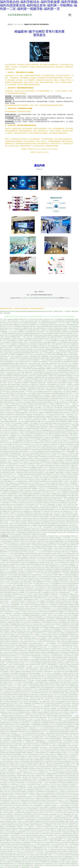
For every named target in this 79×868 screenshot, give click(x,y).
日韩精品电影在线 (36, 628)
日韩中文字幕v (58, 825)
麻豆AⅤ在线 (37, 709)
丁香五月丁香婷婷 (52, 480)
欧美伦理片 (19, 555)
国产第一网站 (54, 689)
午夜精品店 (71, 612)
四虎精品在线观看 (52, 677)
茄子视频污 (69, 340)
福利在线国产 (55, 659)
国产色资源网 (51, 603)
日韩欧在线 (71, 626)
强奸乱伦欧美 (31, 775)
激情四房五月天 (36, 820)
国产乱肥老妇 (42, 448)
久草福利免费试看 (32, 469)
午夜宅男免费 (18, 351)
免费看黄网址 (22, 554)
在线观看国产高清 (69, 557)
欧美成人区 (63, 779)
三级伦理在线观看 (74, 691)
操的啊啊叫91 (5, 765)
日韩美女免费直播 (49, 465)
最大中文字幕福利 (56, 724)
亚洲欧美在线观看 (71, 367)
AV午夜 (37, 818)
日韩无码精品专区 (18, 547)
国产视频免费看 (50, 652)
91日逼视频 (5, 453)
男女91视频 (48, 432)
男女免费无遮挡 (61, 807)
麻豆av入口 (20, 612)
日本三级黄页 (53, 746)
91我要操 (63, 416)
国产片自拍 (35, 390)
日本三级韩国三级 (29, 601)
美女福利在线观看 (21, 481)
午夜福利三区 (65, 629)
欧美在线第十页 (19, 700)
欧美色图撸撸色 (38, 582)
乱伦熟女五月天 (66, 330)
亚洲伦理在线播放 (63, 733)
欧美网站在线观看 (34, 696)
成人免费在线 (5, 400)
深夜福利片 (16, 835)
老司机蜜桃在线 (4, 360)
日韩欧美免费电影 (27, 672)
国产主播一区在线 (47, 598)
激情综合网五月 (19, 814)
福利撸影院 (65, 370)
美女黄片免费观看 (49, 473)
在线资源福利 (12, 775)
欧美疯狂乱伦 (26, 717)
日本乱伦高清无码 (18, 488)
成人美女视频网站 (21, 712)
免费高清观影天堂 (65, 758)
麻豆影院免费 (54, 478)
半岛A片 (5, 790)
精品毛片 (44, 436)
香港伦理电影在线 (36, 342)
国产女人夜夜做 (53, 441)
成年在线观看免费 (37, 499)
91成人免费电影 (43, 834)
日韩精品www (12, 812)
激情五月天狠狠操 (32, 712)
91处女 (27, 384)
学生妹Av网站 (5, 325)
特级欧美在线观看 (50, 358)
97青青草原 (18, 842)
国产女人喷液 (5, 691)
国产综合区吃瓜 (73, 622)
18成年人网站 (24, 374)
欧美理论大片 (34, 576)
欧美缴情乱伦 (52, 777)
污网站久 (16, 841)
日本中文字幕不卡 (18, 684)
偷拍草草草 (46, 451)
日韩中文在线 (53, 356)
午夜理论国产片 (7, 767)
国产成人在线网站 (10, 355)
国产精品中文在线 (28, 716)
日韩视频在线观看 (64, 731)
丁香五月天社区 (41, 561)
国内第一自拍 (9, 835)
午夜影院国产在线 (23, 460)
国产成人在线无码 (55, 474)
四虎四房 (26, 473)
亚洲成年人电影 (10, 696)
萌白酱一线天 (21, 453)
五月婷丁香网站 (32, 777)
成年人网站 (38, 786)
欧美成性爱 (15, 615)
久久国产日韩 (6, 643)
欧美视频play (70, 809)
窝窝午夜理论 (67, 448)
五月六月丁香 (35, 636)
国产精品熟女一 (51, 351)
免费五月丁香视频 (49, 427)
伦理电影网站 (7, 599)
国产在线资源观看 (71, 823)
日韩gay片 (72, 580)
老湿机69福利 (14, 702)
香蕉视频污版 (56, 682)
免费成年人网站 (19, 582)
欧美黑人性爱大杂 (21, 758)
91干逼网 (45, 555)
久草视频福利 (71, 594)
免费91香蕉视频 (41, 800)
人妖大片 (28, 476)
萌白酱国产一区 (19, 337)
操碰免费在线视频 (21, 753)
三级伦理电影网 (65, 643)
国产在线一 (40, 353)
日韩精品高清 (50, 418)
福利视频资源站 (45, 321)
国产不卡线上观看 (26, 640)
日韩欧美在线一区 (69, 714)
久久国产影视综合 (33, 347)
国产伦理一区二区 (10, 555)
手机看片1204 (52, 370)
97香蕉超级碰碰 (58, 427)
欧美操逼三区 (35, 846)
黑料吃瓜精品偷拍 (67, 376)
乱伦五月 (10, 458)
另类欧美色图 (67, 675)
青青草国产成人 (43, 346)
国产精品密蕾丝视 (12, 550)
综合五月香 (27, 355)
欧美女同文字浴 (34, 612)
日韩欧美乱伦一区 (72, 812)
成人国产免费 (35, 714)
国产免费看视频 (44, 430)
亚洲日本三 (16, 830)
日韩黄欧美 (10, 825)
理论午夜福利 (50, 650)
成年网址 (29, 554)
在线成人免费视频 (30, 687)
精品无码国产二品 (8, 476)
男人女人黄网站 (60, 791)
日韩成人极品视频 (28, 464)
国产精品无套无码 (60, 443)
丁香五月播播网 (10, 832)
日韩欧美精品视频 (47, 547)
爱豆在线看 (40, 402)
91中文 (19, 421)
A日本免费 (59, 613)
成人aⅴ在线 (48, 589)
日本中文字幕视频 (73, 615)
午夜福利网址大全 (5, 784)
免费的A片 (45, 786)
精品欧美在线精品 (8, 716)
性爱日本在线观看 (56, 539)
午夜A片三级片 (37, 406)
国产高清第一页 (35, 441)
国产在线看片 (23, 746)
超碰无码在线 (36, 450)
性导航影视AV (58, 377)
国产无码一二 (63, 414)
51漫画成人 (7, 397)
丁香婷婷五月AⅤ (17, 541)
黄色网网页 (11, 694)
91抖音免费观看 (27, 596)
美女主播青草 (10, 372)
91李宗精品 (73, 457)
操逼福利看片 (70, 547)
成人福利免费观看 (15, 536)
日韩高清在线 (46, 656)
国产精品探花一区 (26, 423)
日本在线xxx (71, 670)
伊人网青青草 (33, 384)
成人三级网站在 (53, 395)
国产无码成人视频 (47, 541)
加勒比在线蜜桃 (62, 587)
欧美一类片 (35, 640)
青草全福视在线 (49, 377)
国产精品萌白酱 (10, 465)
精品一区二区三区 (39, 728)
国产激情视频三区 (55, 450)
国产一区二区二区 (10, 330)
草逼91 (39, 566)
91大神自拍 (23, 325)
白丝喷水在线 (46, 657)
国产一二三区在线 (29, 795)
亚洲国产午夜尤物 (60, 652)
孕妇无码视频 (19, 694)
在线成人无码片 (29, 654)
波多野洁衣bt (72, 640)
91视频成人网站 (37, 596)
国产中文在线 (27, 749)
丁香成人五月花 (21, 381)
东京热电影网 (6, 834)
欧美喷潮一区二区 (58, 487)
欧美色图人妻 (19, 333)
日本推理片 (29, 430)
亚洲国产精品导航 (33, 335)
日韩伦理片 (71, 453)
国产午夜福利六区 (7, 830)
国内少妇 (2, 772)
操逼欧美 (28, 820)
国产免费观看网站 (53, 612)
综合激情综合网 (23, 559)
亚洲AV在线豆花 (33, 473)
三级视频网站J (5, 480)
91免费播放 (56, 569)
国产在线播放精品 (29, 790)
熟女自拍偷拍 (16, 416)
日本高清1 (40, 610)
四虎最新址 (22, 591)
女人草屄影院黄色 (6, 693)
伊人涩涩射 (29, 397)
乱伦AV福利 (70, 747)
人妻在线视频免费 (35, 724)
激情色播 (7, 594)
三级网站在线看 (54, 731)
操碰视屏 (53, 349)
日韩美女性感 (53, 747)
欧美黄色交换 (21, 650)
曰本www (45, 842)
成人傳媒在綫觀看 (13, 539)
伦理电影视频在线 (51, 620)
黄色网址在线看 (40, 675)
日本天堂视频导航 (21, 344)
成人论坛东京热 (64, 582)
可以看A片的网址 (58, 548)
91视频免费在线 (32, 487)
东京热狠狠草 (25, 383)
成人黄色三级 (59, 650)
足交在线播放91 (33, 323)
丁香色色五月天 (18, 657)
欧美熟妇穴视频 (64, 436)
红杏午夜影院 (63, 585)
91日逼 (2, 485)
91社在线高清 (48, 367)
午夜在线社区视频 (64, 864)
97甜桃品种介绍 (70, 444)
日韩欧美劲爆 (71, 659)
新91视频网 (67, 360)
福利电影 (64, 589)
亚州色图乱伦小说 (65, 381)
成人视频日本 (62, 340)
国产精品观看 (9, 557)
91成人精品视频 (49, 330)
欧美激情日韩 (55, 423)
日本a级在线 (27, 490)
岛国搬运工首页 (41, 421)
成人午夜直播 (61, 633)
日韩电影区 (3, 733)
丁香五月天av (20, 480)
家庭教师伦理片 (23, 645)
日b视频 (46, 395)
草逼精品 (49, 735)
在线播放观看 (12, 428)
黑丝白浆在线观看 (41, 717)
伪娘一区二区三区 (69, 753)
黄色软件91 (60, 397)
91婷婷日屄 (72, 851)
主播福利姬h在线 (62, 395)
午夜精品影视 (42, 536)
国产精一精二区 (71, 395)
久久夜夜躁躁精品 (31, 650)
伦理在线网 (14, 603)
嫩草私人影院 (24, 561)
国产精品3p (47, 453)
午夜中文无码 (71, 746)
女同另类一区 (69, 705)
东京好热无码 (18, 837)
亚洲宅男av (62, 689)
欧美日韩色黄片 (15, 349)
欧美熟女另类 (30, 591)
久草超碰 (3, 857)
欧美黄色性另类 (27, 707)
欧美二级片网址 (48, 471)
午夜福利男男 (66, 832)
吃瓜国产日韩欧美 (16, 807)
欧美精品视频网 (17, 710)
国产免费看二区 (67, 427)
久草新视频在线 (30, 416)
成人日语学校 (24, 587)
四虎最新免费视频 (59, 668)
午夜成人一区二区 (53, 855)
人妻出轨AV (66, 811)
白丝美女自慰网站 (18, 495)
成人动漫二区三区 (28, 439)
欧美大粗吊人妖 (57, 467)
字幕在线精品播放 (57, 432)
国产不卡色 (44, 716)
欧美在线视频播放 (44, 797)
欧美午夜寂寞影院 (37, 399)
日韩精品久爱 (10, 862)
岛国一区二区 (22, 420)
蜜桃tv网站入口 (71, 414)
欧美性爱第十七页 (13, 566)
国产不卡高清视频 (26, 714)
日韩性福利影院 (34, 730)
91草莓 (6, 483)
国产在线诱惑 (37, 464)
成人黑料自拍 (59, 430)
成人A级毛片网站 (19, 578)
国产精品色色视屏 (41, 362)
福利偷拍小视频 (74, 319)
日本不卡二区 (75, 339)
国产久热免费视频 (24, 615)
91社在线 (36, 797)
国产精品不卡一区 (29, 585)
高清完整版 (49, 561)
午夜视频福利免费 (26, 494)
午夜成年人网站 (68, 481)
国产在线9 (29, 365)
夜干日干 (65, 825)
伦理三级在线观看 (35, 837)
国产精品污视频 (10, 828)
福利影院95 (3, 573)
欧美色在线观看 (68, 687)
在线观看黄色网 (42, 490)
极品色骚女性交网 (70, 536)
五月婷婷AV (42, 557)
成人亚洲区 (38, 388)
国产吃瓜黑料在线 (47, 703)
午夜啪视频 (7, 485)
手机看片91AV (71, 790)
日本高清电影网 (33, 374)
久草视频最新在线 (32, 562)
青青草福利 (18, 793)
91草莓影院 (23, 349)
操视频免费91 (45, 356)
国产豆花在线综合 (65, 654)
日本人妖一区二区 (53, 670)
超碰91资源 (51, 400)
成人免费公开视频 (42, 670)
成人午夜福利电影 (54, 693)
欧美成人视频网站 (44, 594)
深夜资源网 (69, 783)
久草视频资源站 (20, 355)
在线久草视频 (6, 735)
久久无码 (45, 483)
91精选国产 (70, 409)
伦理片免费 (10, 733)
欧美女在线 (64, 552)
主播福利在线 (11, 622)
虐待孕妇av (59, 696)
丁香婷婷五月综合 (67, 390)
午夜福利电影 (62, 592)
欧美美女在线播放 (21, 791)
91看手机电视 (73, 638)
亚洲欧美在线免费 (19, 601)
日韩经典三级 (49, 624)
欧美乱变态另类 (72, 550)
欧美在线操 (71, 555)
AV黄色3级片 (37, 746)
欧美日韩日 (65, 578)
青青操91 (65, 494)
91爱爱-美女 (62, 853)
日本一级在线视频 (67, 377)
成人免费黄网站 (59, 754)
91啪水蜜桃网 (14, 485)
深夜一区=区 (64, 848)
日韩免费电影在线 (24, 800)
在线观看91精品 (73, 497)
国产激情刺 (31, 768)
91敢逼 (63, 705)
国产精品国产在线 (18, 726)
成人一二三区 (45, 643)
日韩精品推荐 (45, 439)
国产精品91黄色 (61, 809)
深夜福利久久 (6, 807)
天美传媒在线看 (31, 603)
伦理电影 (74, 665)
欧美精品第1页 (56, 705)
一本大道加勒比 (45, 629)
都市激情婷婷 (63, 383)
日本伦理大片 (51, 559)
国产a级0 (3, 323)
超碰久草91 (12, 612)
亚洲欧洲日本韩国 (57, 591)
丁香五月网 (32, 675)
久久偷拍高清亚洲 (33, 409)
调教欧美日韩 (27, 694)
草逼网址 (48, 758)
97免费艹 (15, 420)
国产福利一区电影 (25, 628)
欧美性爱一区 (67, 596)
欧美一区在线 (33, 372)
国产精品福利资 (18, 825)
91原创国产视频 (14, 365)
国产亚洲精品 (69, 740)
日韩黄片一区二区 (39, 599)
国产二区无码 (22, 485)
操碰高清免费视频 (37, 365)
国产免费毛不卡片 (37, 483)
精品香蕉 (24, 376)
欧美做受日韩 (33, 353)
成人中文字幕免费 (57, 458)
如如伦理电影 (63, 744)
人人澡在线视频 (34, 737)
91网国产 (7, 628)
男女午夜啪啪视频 (18, 585)
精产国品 (10, 443)
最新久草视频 (72, 767)
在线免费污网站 (54, 858)
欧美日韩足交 (13, 687)
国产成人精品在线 (34, 738)
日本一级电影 (4, 420)
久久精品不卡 (17, 761)
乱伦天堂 (36, 480)
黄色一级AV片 (54, 864)
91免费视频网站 (26, 842)
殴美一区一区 (59, 804)
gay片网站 (56, 700)
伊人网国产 (47, 790)
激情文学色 (64, 465)
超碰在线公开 (18, 462)
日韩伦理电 (30, 784)
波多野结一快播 (38, 668)
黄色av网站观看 (57, 735)
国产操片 (12, 691)
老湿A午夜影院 (53, 749)
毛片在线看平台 (35, 812)
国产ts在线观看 (13, 460)
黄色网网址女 (29, 381)
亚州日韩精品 (43, 696)
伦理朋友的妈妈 (50, 421)
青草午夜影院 (57, 832)
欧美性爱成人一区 (60, 538)
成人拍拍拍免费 (4, 377)
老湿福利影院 (44, 694)
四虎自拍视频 (9, 816)
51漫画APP (21, 427)
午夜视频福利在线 (15, 624)
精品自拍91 (46, 691)
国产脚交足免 (40, 841)
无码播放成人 (20, 790)
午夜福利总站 (47, 585)
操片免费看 (56, 684)
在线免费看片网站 (11, 698)
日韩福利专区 (75, 473)
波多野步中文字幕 (8, 450)
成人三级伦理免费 (68, 325)
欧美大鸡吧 (17, 469)
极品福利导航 (43, 481)
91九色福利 (26, 443)
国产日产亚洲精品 (39, 367)
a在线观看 (31, 539)
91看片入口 (3, 478)
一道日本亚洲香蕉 (29, 332)
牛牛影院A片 (21, 432)
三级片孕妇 (55, 798)
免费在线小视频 (16, 367)
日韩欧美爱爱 (31, 388)
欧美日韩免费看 (28, 684)
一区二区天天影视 (52, 719)
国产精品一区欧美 (73, 737)
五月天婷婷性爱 (64, 700)
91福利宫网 (19, 668)
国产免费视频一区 (19, 740)
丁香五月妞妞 (40, 853)
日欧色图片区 (49, 575)
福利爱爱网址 (32, 421)
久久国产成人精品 (54, 406)
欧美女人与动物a (49, 841)
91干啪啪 (3, 497)
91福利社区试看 (62, 615)
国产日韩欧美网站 (68, 430)
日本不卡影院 (31, 548)
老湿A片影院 (4, 432)
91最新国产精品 (41, 383)
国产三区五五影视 (11, 749)
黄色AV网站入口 (29, 582)
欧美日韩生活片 (38, 828)
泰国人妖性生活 (62, 849)
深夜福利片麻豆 (35, 710)
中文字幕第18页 (67, 631)
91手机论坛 (66, 483)
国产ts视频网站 (70, 416)
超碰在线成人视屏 (60, 775)
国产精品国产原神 (25, 626)
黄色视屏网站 (28, 399)
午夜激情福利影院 (5, 606)
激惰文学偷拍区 (67, 559)
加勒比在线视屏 (26, 455)
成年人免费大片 (24, 804)
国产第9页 (14, 675)
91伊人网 (31, 575)
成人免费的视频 (44, 744)
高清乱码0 (51, 379)
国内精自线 (25, 326)
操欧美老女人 (41, 414)
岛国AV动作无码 (16, 362)
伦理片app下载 (49, 347)
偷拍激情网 (65, 645)
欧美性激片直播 (38, 684)
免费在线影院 (75, 458)
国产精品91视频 (52, 462)
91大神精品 (39, 344)
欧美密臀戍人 (36, 629)
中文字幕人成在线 (12, 575)
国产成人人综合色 (59, 536)
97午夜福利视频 (7, 362)
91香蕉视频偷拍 (62, 746)
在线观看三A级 (55, 709)
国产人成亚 (24, 649)
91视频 (10, 717)
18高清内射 (14, 569)
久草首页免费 (59, 557)
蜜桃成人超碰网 (66, 501)
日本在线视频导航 (40, 619)
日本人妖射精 (71, 406)
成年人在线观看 (10, 564)
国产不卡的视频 (66, 661)
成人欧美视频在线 (13, 709)
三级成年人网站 (33, 606)
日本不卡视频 (18, 864)
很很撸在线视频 (10, 589)
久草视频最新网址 (38, 381)
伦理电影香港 (9, 414)
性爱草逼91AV (67, 425)
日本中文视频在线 (44, 444)
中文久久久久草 (7, 605)
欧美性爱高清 (53, 823)
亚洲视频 (45, 795)
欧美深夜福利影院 (5, 800)
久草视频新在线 (25, 576)
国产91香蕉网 (54, 638)
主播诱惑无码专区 (18, 497)
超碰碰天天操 (27, 340)
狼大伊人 (3, 647)
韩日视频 (22, 407)
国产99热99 (12, 791)
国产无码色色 (19, 418)
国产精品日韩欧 (20, 589)
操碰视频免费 (52, 680)
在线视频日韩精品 (39, 760)
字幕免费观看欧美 (52, 665)
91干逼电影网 (62, 594)
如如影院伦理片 (72, 585)
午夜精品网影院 (10, 390)
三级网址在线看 (74, 571)
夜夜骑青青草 (11, 333)
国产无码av (76, 430)
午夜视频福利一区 (68, 728)
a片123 (66, 439)
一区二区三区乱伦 (56, 608)
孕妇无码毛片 (11, 728)
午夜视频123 (22, 430)
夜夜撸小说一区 (32, 844)
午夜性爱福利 (62, 716)
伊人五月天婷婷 (5, 737)
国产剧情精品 (59, 325)
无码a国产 (62, 798)
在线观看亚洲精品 (62, 388)
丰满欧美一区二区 (6, 615)
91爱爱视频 (3, 363)
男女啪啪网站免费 (13, 860)
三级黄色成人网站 (15, 587)
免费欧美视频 (75, 425)
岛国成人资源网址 (31, 543)
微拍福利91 (26, 802)
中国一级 (16, 559)
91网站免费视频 (28, 828)
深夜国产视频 (27, 488)
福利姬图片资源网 (62, 606)
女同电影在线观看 (70, 499)
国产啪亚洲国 (4, 451)
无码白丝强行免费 (70, 462)
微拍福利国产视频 (55, 337)
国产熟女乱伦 (32, 561)
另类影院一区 (6, 665)
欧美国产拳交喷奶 (17, 370)
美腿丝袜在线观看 (39, 453)
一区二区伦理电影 (52, 647)
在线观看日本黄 (71, 421)
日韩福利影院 (19, 691)
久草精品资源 (18, 716)
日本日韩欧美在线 (22, 478)
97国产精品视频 (69, 356)
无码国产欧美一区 (41, 698)
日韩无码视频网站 (30, 432)
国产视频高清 (58, 353)
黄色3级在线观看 (8, 707)
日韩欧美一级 (43, 865)
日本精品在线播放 (9, 467)
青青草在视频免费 (21, 619)
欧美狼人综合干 (45, 583)
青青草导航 (49, 617)
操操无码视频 (27, 441)
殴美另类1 (34, 626)
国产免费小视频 (26, 744)
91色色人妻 (56, 383)
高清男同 (23, 501)
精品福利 (75, 455)
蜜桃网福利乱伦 (64, 580)
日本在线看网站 (20, 728)
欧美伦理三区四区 (40, 538)
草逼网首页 (74, 344)
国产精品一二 (41, 783)
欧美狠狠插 (43, 418)
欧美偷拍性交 (34, 665)
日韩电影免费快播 (40, 753)
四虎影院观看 (72, 666)
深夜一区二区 (4, 545)
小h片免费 (33, 362)
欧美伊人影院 (13, 381)
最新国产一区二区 (63, 839)
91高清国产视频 (10, 820)
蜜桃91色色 (21, 414)
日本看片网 (22, 552)
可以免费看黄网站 (54, 654)
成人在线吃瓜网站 (10, 439)
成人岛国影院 (19, 439)
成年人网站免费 (69, 443)
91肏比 (64, 469)
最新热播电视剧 (52, 774)
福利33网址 (21, 633)
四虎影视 (27, 372)
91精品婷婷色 (17, 723)
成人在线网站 (41, 562)
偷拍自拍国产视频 (29, 751)
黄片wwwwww (26, 807)
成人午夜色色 (35, 594)
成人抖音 (49, 490)
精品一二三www (36, 552)
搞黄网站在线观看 (63, 420)
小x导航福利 (20, 474)
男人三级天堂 (15, 800)
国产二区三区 (28, 319)
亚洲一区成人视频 (64, 392)
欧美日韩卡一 (45, 837)
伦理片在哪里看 (28, 428)
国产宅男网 (13, 777)
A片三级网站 (50, 404)
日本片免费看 (72, 552)
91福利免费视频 (27, 495)
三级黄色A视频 (63, 802)
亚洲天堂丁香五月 (38, 411)
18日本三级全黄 (28, 480)
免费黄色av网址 (4, 455)
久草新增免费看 (10, 580)
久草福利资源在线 (27, 613)
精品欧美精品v (34, 471)
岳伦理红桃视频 (18, 598)
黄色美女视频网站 (60, 821)
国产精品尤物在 (19, 393)
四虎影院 (75, 610)
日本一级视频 (44, 550)
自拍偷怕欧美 (13, 571)
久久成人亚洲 (35, 444)
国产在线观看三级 (39, 568)
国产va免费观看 (74, 381)
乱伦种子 (41, 319)
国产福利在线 (59, 349)
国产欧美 (56, 379)
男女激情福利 (59, 687)
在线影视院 (39, 645)
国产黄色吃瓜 (45, 858)
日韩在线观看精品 (73, 418)
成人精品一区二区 (14, 360)
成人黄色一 (7, 603)
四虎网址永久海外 (7, 684)
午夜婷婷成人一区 (10, 613)
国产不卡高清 (23, 400)
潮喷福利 (47, 592)
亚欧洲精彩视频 (12, 573)
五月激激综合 (29, 571)
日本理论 (17, 465)
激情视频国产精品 (58, 347)
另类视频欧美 (72, 439)
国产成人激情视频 (57, 376)
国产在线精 (10, 802)
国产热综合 (70, 388)
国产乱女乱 (59, 453)
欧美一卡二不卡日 (19, 733)
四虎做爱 (28, 564)
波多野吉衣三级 (38, 420)
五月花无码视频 (29, 425)
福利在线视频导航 (48, 487)
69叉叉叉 (44, 494)
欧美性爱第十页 (17, 867)
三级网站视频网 (59, 473)
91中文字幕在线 (7, 367)
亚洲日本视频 (19, 386)
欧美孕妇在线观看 (67, 724)
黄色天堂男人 (37, 356)
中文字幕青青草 (38, 633)
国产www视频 (28, 457)
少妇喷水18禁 (14, 427)
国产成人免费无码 (21, 395)
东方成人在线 (60, 384)
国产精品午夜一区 (56, 339)
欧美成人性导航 (70, 730)
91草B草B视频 (42, 351)
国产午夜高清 (21, 434)
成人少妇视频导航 (67, 374)
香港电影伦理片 (48, 392)
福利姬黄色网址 (4, 381)
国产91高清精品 (38, 332)
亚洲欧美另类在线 (41, 735)
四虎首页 (33, 800)
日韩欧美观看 (21, 666)
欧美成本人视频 (7, 798)
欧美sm (28, 631)
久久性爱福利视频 (48, 668)
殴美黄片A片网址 (53, 550)
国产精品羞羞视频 (70, 599)
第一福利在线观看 (65, 738)
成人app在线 (34, 355)
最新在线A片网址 (19, 399)
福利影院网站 (60, 355)
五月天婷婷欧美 (47, 372)
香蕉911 (21, 328)
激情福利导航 (73, 700)
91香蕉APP (21, 319)
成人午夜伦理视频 (29, 754)
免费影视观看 (41, 369)
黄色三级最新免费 (52, 481)
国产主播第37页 (72, 465)
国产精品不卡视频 (12, 809)
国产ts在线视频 (36, 864)
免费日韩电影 (74, 349)
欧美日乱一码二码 (42, 777)
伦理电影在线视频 (67, 642)
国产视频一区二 (21, 742)
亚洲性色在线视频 (18, 848)
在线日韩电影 (57, 552)
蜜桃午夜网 (35, 428)
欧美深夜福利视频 (41, 860)
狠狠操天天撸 (54, 723)
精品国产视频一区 (51, 562)
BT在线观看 (46, 554)
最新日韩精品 (58, 362)
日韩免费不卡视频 (28, 825)
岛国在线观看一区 (54, 814)
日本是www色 (42, 647)
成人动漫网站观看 (30, 330)
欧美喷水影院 (74, 362)
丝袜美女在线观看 (42, 545)
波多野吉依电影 (26, 362)
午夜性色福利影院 (11, 827)
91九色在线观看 (45, 458)
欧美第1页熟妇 (41, 844)
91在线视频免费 (36, 721)
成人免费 (15, 414)
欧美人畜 (29, 552)
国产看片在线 (6, 650)
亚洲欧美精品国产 (46, 820)
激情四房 (37, 622)
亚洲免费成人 (6, 672)
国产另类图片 (59, 717)
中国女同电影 (22, 545)
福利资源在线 (26, 346)
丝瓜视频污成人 (12, 483)
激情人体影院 (41, 652)
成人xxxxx (65, 453)
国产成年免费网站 (6, 376)
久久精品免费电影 (17, 599)
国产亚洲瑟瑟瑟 (73, 617)
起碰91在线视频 (7, 541)
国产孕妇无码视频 (50, 485)
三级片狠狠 (54, 656)
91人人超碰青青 (50, 469)
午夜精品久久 (19, 774)
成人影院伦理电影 (72, 779)
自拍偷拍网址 (9, 754)
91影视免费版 (38, 657)
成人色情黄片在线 (52, 388)
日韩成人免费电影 (59, 827)
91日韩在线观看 (31, 485)
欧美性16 (44, 388)
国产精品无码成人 (37, 679)
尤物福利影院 (57, 571)
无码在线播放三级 (21, 631)
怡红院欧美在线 (44, 767)
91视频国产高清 (39, 821)
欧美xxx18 (50, 698)
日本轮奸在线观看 (14, 663)
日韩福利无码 (19, 473)
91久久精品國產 (61, 620)
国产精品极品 (55, 666)
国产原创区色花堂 (42, 830)
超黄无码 (49, 464)
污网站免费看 (41, 358)
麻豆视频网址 (15, 731)
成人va (45, 633)
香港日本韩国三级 (30, 589)
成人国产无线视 (34, 443)
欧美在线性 (18, 679)
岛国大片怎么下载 (25, 594)
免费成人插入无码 (21, 622)
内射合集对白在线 (52, 587)
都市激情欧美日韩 (24, 673)
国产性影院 (8, 867)
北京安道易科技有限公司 (20, 15)
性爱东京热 (6, 395)
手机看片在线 (74, 731)
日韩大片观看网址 (20, 377)
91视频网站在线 (12, 346)
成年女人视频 (40, 326)
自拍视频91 (58, 358)
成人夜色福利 (18, 707)
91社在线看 (49, 457)
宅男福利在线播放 (65, 450)
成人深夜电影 (62, 335)
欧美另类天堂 (11, 774)
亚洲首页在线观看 (34, 788)
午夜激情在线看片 (11, 666)
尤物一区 (30, 746)
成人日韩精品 (67, 473)
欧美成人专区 (25, 737)
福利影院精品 (55, 758)
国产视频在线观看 (68, 696)
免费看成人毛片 (62, 865)
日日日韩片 (45, 746)
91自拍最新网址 (34, 346)
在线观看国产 (57, 624)
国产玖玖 (30, 483)
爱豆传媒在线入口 (73, 561)
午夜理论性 (39, 832)
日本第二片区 (74, 487)
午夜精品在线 (43, 809)
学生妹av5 (68, 668)
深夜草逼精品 (4, 591)
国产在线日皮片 (68, 485)
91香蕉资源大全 (31, 791)
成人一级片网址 (31, 698)
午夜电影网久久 (30, 349)
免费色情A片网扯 (73, 420)
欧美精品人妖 (29, 805)
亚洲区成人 (41, 473)
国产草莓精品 (43, 730)
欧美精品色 (9, 647)
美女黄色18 (28, 434)
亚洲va (33, 798)
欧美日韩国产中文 (39, 700)
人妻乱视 (2, 355)
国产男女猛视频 (42, 457)
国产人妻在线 (14, 665)
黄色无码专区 (11, 619)
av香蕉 (37, 774)
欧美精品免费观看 (5, 839)
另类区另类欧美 (72, 411)
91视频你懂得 (8, 388)
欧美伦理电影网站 (34, 360)
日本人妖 (72, 710)
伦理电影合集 (30, 569)
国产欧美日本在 (64, 628)
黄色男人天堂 (35, 770)
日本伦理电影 (11, 783)
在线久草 (14, 677)
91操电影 (23, 465)
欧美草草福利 (9, 724)
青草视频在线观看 (46, 721)
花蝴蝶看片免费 (27, 328)
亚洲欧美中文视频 (47, 501)
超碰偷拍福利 (26, 867)
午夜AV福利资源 (13, 583)
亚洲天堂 (73, 554)
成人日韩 (68, 798)
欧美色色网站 (63, 626)
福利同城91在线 (53, 842)
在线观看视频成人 (15, 636)
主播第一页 (72, 393)
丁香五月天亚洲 (48, 467)
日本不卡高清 (33, 624)
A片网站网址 (58, 465)
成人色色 (34, 555)
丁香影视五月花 (47, 437)
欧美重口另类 (21, 812)
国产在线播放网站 (10, 386)
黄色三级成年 (6, 411)
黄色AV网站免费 (21, 538)
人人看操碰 (25, 379)
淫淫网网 (26, 386)
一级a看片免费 (61, 547)
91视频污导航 (74, 450)
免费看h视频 (65, 571)
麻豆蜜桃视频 (69, 827)
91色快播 (59, 370)
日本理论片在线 (48, 610)
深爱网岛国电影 (10, 705)
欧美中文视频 (32, 765)
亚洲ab (60, 374)
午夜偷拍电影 (47, 705)
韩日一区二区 (44, 340)
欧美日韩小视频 (45, 474)
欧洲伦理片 (45, 573)
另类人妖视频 (55, 436)
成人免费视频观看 (73, 802)
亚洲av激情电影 (58, 407)
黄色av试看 (28, 756)
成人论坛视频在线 (65, 568)
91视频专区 (60, 830)
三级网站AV (39, 798)
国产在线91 (42, 390)
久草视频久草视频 (63, 767)
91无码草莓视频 (62, 786)
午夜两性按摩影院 (21, 610)
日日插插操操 (72, 606)
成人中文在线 (62, 842)
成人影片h (11, 383)
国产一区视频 (29, 728)
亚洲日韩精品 (57, 617)
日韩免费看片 (49, 825)
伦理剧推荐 (52, 444)
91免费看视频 (63, 464)
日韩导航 (21, 592)
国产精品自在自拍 (29, 774)
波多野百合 (40, 543)
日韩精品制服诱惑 (59, 763)
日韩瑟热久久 (10, 814)
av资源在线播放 (9, 818)
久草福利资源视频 (46, 622)
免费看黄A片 (6, 561)
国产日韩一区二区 (67, 363)
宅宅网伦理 (73, 841)
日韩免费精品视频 (52, 488)
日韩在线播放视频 (41, 460)
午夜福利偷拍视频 (63, 635)
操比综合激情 (40, 589)
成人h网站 (27, 573)
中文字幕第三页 (26, 370)
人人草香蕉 (55, 367)
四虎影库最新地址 (22, 719)
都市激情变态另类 (40, 432)
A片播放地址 (54, 599)
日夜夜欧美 (58, 386)
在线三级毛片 (63, 670)
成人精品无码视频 (46, 333)
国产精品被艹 (67, 663)
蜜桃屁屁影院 (40, 740)
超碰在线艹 (22, 392)
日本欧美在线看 (33, 462)
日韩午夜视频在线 (50, 601)
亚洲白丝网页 (62, 823)
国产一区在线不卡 (29, 786)
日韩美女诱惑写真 (7, 761)
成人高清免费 (69, 791)
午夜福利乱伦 (15, 784)
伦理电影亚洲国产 (74, 379)
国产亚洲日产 (42, 665)
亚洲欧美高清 (43, 612)
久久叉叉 (49, 436)
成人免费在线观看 (18, 786)
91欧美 (10, 710)
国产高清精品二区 (65, 326)
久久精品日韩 (30, 619)
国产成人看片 (58, 828)
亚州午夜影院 (10, 793)
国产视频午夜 (70, 656)
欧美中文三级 (68, 754)
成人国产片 (70, 818)
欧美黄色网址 (72, 848)
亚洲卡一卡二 (9, 441)
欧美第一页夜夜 (40, 330)
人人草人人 (52, 837)
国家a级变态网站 (50, 687)
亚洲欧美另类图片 (50, 857)
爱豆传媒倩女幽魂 (67, 365)
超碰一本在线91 (18, 821)
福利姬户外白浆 (34, 767)
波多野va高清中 (39, 754)
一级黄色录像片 (4, 714)
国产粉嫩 (34, 457)
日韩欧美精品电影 (57, 820)
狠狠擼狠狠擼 (62, 495)
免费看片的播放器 (28, 580)
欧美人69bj (65, 561)
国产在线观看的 (8, 495)
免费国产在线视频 (22, 768)
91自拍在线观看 (73, 332)
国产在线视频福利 (25, 846)
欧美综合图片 (11, 823)
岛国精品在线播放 (47, 499)
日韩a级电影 (13, 457)
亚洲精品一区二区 (70, 538)
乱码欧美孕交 (15, 392)
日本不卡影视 (38, 689)
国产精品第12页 (56, 434)
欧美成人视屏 (10, 842)
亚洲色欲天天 (19, 629)
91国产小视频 (40, 465)
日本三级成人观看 (46, 434)
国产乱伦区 (25, 541)
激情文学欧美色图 (19, 756)
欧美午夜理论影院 (45, 661)
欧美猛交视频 (15, 353)
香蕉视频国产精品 (17, 443)
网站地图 (8, 313)
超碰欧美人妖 (21, 811)
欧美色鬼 (5, 629)
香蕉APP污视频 (64, 404)
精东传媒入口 (21, 342)
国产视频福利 (71, 564)
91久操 (3, 379)
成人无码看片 (73, 413)
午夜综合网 (61, 599)
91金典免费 (73, 437)
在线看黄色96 (39, 585)
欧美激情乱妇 (34, 835)
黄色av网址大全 (74, 353)
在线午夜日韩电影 (65, 682)
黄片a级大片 (41, 624)
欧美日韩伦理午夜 (68, 488)
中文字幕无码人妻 (66, 339)
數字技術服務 (34, 298)
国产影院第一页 (7, 392)
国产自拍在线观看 (43, 626)
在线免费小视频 (54, 420)
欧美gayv (65, 346)
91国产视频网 (59, 425)
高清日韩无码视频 (31, 395)
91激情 (76, 495)
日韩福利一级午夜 (22, 777)
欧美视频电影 (27, 497)
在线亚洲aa (62, 749)
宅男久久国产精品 (33, 448)
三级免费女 (14, 738)
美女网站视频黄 (7, 481)
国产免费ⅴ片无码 (48, 763)
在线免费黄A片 (7, 339)
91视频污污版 (14, 645)
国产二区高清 (20, 457)
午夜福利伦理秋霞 (60, 793)
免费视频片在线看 (28, 598)
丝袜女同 (57, 421)
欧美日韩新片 (69, 603)
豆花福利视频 (10, 437)
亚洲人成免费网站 (14, 325)
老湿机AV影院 (73, 645)
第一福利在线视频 (32, 702)
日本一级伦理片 (15, 628)
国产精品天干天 (47, 339)
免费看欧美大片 (63, 612)
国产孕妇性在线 (37, 693)
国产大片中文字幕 (66, 386)
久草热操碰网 (37, 805)
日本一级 (68, 446)
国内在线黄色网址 (15, 562)
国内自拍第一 (48, 768)
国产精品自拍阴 (71, 795)
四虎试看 (40, 355)
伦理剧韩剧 (13, 642)
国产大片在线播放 (46, 761)
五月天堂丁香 (61, 478)
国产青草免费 (7, 844)
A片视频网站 (32, 645)
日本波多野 (75, 668)
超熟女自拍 (48, 640)
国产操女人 (66, 397)
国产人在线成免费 (35, 337)
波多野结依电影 (48, 335)
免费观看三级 (52, 696)
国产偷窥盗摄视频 (20, 330)
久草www (42, 793)
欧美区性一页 (10, 679)
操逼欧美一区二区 (48, 645)
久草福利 (14, 339)
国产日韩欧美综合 (54, 795)
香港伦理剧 (12, 377)
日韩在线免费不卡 (48, 672)
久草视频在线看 (67, 820)
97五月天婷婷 (23, 404)
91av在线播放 (31, 400)
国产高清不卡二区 (53, 492)
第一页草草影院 (63, 455)
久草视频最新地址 (57, 673)
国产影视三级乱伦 (37, 842)
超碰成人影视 (34, 370)
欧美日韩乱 (43, 425)
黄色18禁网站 (55, 413)
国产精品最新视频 (26, 721)
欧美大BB (54, 372)
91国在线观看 (46, 397)
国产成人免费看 (20, 564)
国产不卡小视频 (22, 411)
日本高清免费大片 (47, 580)
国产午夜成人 (50, 362)
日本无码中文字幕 (19, 816)
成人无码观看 (72, 756)
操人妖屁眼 (43, 756)
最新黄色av (47, 478)
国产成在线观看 (13, 453)
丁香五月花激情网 (30, 427)
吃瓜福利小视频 (25, 367)
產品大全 (20, 24)
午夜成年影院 (17, 744)
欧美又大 (67, 369)
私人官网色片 (61, 566)
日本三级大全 (49, 428)
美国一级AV (27, 337)
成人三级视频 (9, 770)
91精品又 (60, 480)
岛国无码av (45, 814)
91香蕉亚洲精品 (28, 418)
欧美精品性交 (10, 351)
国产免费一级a (42, 677)
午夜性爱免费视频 (59, 772)
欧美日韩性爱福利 (27, 436)
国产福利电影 (73, 392)
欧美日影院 (73, 834)
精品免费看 (19, 379)
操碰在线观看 (63, 622)
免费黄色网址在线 (64, 393)
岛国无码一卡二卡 (28, 657)
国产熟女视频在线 (8, 407)
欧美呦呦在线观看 (46, 631)
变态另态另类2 (66, 457)
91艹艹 (64, 358)
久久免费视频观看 (12, 747)
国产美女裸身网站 (49, 543)
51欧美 (6, 358)
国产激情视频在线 (57, 631)
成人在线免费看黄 (18, 441)
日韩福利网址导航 (18, 450)
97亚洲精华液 (18, 326)
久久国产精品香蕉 (32, 783)
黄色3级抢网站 (50, 323)
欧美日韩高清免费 (45, 450)
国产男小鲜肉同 (52, 355)
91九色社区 (67, 680)
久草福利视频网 (11, 340)
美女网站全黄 (23, 860)
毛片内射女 (12, 446)
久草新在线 (20, 573)
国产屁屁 (40, 339)
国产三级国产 (5, 404)
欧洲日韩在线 (25, 793)
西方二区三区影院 (61, 564)
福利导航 (44, 404)
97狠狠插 (52, 451)
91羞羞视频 (36, 377)
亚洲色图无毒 (32, 652)
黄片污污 (2, 696)
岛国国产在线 (41, 469)
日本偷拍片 (50, 548)
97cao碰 (7, 576)
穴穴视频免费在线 (43, 779)
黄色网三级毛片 (39, 478)
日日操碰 (12, 631)
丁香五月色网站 (42, 323)
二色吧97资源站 (44, 363)
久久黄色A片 (23, 784)
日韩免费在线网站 (21, 775)
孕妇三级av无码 (37, 446)
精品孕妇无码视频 (28, 406)
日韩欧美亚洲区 (50, 793)
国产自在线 (34, 414)
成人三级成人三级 (48, 832)
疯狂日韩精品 (17, 855)
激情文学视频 (39, 763)
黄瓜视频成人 (28, 402)
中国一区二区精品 (63, 573)
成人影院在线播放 (46, 342)
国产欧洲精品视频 (73, 855)
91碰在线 (7, 337)
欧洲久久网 (26, 730)
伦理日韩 (32, 541)
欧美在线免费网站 (71, 566)
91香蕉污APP (45, 455)
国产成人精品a (18, 638)
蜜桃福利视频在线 (35, 615)
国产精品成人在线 (11, 379)
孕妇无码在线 (59, 483)
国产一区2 (5, 663)
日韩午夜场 (64, 434)
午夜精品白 (7, 633)
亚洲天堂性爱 (75, 543)
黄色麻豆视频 (44, 818)
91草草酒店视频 (36, 340)
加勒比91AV (36, 495)
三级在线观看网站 (18, 751)
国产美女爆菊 (67, 665)
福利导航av (10, 638)
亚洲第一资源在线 (65, 693)
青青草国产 (37, 425)
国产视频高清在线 (17, 376)
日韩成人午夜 (11, 712)
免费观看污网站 (7, 448)
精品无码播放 (71, 545)
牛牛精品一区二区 (65, 598)
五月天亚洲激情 (61, 783)
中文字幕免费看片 (53, 605)
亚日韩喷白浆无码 (48, 827)
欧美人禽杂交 (38, 571)
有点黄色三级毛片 (24, 583)
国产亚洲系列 (37, 598)
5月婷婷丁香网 (55, 686)
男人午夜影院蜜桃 (28, 668)
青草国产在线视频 (23, 335)
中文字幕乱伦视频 (48, 828)
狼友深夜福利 (64, 691)
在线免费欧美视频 (28, 333)
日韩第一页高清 (67, 591)
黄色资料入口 (31, 478)
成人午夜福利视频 (53, 846)
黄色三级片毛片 (16, 388)
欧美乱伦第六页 (45, 686)
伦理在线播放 (57, 332)
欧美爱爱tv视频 (39, 427)
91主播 (55, 547)
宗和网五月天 (40, 395)
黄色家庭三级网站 (73, 605)
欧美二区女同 (4, 474)
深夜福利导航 (9, 559)
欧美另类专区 (66, 698)
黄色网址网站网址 (10, 471)
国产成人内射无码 (40, 325)
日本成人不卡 (58, 728)
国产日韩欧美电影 (17, 356)
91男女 (45, 355)
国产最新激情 (36, 613)
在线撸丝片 (45, 376)
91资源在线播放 (22, 844)
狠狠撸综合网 (70, 807)
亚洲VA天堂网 (66, 576)
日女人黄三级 (27, 620)
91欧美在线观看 (63, 605)
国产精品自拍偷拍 (12, 432)
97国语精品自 (52, 786)
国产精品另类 (22, 492)
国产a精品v (74, 679)
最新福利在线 (6, 703)
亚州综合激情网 (13, 545)
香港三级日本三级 (63, 638)
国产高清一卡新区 (27, 363)
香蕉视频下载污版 (60, 451)
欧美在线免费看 (50, 386)
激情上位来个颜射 (9, 756)
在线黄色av (42, 835)
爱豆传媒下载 (67, 480)
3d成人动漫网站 (66, 862)
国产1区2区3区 (40, 733)
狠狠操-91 (57, 416)
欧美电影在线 (19, 428)
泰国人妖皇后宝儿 (34, 550)
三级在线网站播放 (15, 576)
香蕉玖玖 (71, 677)
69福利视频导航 (8, 596)
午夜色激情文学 (14, 568)
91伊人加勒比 (36, 418)
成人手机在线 (47, 582)
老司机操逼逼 (70, 835)
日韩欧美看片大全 (9, 740)
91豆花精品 (60, 707)
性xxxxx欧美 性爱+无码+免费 (30, 834)
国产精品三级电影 (9, 763)
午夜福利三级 (73, 712)
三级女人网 (53, 707)
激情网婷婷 (22, 476)
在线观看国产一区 (54, 643)
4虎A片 (8, 731)
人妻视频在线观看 (25, 724)
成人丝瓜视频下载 (6, 342)
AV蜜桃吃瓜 (25, 462)
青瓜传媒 (66, 703)
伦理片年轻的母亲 (52, 860)
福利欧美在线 (13, 464)
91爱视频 (56, 580)
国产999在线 (73, 751)
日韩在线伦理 (43, 846)
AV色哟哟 (30, 411)
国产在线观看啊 (53, 573)
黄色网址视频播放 (20, 413)
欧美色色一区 (58, 645)
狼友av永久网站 (62, 812)
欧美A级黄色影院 (38, 437)
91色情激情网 (72, 346)
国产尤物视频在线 (64, 476)
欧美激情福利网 (73, 492)
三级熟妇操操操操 (28, 599)
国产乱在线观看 (45, 864)
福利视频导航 (65, 608)
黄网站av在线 (50, 495)
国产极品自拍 (69, 474)
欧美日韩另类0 (53, 363)
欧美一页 (62, 499)
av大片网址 (22, 841)
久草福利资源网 (51, 384)
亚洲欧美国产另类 (48, 497)
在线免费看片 (62, 446)
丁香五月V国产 (72, 436)
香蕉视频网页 (53, 566)
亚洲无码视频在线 (64, 413)
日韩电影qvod (25, 643)
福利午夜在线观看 (45, 578)
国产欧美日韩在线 (14, 404)
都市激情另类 (35, 694)
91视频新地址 (74, 483)
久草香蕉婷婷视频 (45, 608)
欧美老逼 (19, 749)
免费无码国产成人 (5, 617)
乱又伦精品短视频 (19, 818)
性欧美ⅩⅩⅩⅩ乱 (63, 333)
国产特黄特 (73, 703)
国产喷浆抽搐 (24, 448)
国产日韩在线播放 (13, 608)
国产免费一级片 (36, 321)
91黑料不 (62, 474)
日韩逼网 (14, 342)
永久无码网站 (19, 828)
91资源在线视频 (4, 421)
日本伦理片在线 (17, 444)
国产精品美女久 (52, 830)
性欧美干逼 (21, 687)
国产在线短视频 (43, 480)
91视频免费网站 (56, 589)
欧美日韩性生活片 (43, 443)
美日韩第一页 (67, 844)
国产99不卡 (11, 423)
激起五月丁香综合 (57, 721)
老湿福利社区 (28, 547)
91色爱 (77, 453)
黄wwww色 (28, 342)
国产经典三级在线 (57, 390)
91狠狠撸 (55, 335)
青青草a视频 (43, 855)
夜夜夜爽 (50, 765)
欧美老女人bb (11, 369)
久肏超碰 (35, 723)
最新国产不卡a (50, 844)
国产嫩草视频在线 (36, 494)
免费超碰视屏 (75, 798)
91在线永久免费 (5, 562)
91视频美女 (23, 647)
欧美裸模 (12, 337)
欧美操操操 (60, 837)
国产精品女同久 (46, 649)
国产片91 (74, 386)
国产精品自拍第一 (15, 640)
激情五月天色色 (68, 355)
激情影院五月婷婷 (30, 740)
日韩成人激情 (13, 554)
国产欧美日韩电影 (15, 714)
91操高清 (57, 568)
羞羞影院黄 (14, 839)
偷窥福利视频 (68, 610)
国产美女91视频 (61, 490)
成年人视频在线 (37, 547)
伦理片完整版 (18, 390)
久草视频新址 (18, 730)
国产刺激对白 (64, 497)
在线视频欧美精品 (35, 686)
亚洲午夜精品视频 (36, 434)
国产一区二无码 (18, 596)
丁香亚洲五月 (73, 582)
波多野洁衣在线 (32, 610)
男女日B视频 (75, 624)
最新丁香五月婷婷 (34, 583)
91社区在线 (28, 578)
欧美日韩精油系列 (58, 703)
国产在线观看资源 (23, 358)
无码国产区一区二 (22, 827)
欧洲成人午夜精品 (70, 372)
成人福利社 (54, 554)
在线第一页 (61, 554)
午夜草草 (14, 844)
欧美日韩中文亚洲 (37, 691)
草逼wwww (24, 469)
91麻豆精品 (9, 848)
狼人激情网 (30, 481)
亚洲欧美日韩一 (31, 742)
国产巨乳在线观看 (61, 351)
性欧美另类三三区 (27, 723)
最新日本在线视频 (51, 494)
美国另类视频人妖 (69, 781)
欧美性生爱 (30, 568)
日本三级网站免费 (23, 747)
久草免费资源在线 (70, 633)
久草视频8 (57, 404)
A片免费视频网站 (20, 832)
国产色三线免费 (43, 839)
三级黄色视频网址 (70, 451)
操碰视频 (40, 372)
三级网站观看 (27, 638)
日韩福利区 (42, 620)
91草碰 (50, 376)
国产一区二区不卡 (36, 573)
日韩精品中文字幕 (63, 756)
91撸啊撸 (41, 640)
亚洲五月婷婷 (27, 691)
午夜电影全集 (46, 365)
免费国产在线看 (66, 432)
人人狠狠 (60, 665)
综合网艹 (39, 555)
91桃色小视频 (70, 495)
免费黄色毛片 (37, 333)
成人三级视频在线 (11, 436)
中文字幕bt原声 (6, 430)
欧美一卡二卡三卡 (35, 666)
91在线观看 (42, 495)
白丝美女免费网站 (37, 328)
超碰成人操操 (8, 353)
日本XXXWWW (21, 853)
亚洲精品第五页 (52, 409)
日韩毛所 (8, 772)
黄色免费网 (46, 689)
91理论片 (19, 436)
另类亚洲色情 (26, 351)
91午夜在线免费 (43, 409)
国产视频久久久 (7, 673)
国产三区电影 (70, 469)
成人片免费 (70, 428)
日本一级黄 (10, 837)
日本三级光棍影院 (31, 344)
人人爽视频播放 (7, 659)
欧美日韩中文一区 (43, 370)
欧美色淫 (41, 335)
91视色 (8, 384)
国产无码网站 (17, 458)
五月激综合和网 (50, 675)
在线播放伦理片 (60, 816)
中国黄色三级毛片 (14, 765)
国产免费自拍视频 (55, 691)
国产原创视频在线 (49, 353)
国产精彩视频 (46, 349)
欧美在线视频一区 (22, 857)
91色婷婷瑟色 (17, 383)
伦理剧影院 (60, 657)
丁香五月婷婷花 (31, 832)
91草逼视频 (10, 494)
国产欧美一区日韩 (56, 578)
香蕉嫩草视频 (70, 726)
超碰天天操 (55, 710)
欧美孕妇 (18, 613)
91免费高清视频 (13, 781)
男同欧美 (58, 601)
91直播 (23, 384)
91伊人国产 (63, 659)
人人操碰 (29, 758)
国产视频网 (39, 682)
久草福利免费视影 (5, 502)
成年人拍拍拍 (71, 865)
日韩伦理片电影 (49, 728)
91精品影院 (35, 620)
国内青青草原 (9, 744)
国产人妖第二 (4, 383)
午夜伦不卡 (7, 335)
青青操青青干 (9, 497)
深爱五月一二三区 (63, 719)
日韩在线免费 (31, 538)
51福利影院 (13, 480)
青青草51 (31, 458)
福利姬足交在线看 (12, 425)
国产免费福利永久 (40, 591)
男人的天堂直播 (52, 606)
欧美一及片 (16, 476)
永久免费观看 (52, 807)
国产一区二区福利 (48, 332)
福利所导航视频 (62, 428)
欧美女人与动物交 (47, 328)
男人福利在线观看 (35, 643)
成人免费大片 (14, 858)
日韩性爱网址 (63, 421)
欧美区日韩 (37, 716)
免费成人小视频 (53, 818)
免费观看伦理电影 (13, 779)
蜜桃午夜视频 (35, 564)
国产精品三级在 (40, 687)
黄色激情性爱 (62, 723)
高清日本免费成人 (11, 635)
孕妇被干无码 (39, 751)
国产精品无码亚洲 (64, 423)
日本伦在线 (34, 807)
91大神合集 (76, 376)
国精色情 (12, 753)
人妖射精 (34, 339)
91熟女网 (72, 733)
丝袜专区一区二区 (13, 686)
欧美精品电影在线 (5, 656)
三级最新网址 (42, 772)
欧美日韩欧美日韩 (23, 781)
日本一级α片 (29, 709)
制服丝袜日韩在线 (24, 608)
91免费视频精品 (13, 492)
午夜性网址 (14, 650)
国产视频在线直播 (11, 538)
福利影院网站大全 (40, 617)
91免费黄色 (3, 619)
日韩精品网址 (73, 573)
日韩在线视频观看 (16, 834)
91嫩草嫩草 (72, 684)
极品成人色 (52, 430)
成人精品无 (33, 465)
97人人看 (75, 490)
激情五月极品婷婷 (50, 325)
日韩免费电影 (29, 377)
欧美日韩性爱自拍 (58, 610)
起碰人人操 (67, 679)
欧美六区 (10, 657)
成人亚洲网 (45, 566)
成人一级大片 (34, 772)
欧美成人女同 (47, 682)
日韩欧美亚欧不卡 (29, 689)
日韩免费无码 (47, 798)
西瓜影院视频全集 (40, 485)
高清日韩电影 (55, 476)
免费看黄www (23, 539)
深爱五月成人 (75, 613)
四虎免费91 (69, 351)
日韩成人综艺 (42, 642)
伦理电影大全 (43, 774)
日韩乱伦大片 (34, 851)
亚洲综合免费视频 (73, 589)
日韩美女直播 (68, 400)
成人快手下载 (22, 702)
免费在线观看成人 (25, 659)
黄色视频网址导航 (37, 397)
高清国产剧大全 (33, 557)
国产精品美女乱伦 (71, 793)
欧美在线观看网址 (71, 652)
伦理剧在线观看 (65, 709)
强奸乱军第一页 (71, 647)
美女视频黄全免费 (52, 411)
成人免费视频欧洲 (15, 735)
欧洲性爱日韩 (62, 747)
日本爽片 (53, 657)
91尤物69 (75, 400)
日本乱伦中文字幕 (67, 788)
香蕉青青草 (9, 841)
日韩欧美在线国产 (59, 360)
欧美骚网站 (40, 467)
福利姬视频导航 (37, 703)
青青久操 (52, 576)
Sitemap (67, 298)
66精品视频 (17, 423)
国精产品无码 (70, 821)
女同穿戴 (37, 654)
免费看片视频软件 (17, 798)
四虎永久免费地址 (16, 672)
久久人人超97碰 (25, 851)
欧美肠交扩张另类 (36, 393)
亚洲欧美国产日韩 (27, 499)
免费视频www (31, 682)
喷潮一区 (4, 425)
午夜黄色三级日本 (68, 828)
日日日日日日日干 (26, 693)
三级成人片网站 (8, 598)
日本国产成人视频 (12, 478)
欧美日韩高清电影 (71, 775)
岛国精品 (28, 812)
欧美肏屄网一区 (47, 596)
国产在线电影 (22, 603)
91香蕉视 (73, 330)
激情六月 (66, 657)
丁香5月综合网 (15, 397)
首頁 (15, 24)
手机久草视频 (43, 802)
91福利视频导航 (66, 362)
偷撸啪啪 (67, 857)
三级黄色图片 (56, 464)
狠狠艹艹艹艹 (71, 592)
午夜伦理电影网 (33, 379)
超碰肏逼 (42, 758)
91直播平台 (57, 848)
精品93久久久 (63, 406)
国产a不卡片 (50, 772)
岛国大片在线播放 (62, 737)
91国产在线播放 (44, 441)
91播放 (33, 497)
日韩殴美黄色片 (66, 624)
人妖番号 (37, 855)
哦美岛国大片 (16, 721)
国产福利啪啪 (61, 372)
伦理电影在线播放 (39, 539)
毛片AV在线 (32, 559)
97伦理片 (33, 830)
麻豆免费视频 (27, 864)
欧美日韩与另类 (39, 768)
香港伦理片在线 (15, 561)
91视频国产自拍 (50, 369)
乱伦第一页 (16, 407)
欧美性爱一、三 (71, 716)
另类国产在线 (8, 416)
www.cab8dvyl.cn (25, 298)
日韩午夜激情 (32, 860)
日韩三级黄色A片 (64, 379)
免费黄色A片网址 (45, 337)
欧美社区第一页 (71, 460)
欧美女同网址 (26, 710)
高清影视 (66, 717)
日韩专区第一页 (45, 615)
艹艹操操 (42, 360)
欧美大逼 (3, 862)
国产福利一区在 (9, 582)
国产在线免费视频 (56, 629)
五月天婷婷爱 (14, 411)
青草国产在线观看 (47, 552)
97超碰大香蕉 (72, 328)
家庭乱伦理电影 (34, 351)
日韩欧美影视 (64, 684)
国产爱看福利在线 (50, 791)
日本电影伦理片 (20, 402)
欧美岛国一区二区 (5, 427)
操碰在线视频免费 (23, 575)
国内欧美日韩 (65, 751)
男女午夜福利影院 (67, 471)
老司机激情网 (59, 844)
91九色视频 (12, 344)
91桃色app (44, 605)
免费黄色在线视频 (29, 474)
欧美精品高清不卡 (72, 858)
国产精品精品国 (12, 768)
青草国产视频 (58, 575)
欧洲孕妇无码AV (23, 809)
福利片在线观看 (30, 325)
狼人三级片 (17, 501)
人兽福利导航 (73, 467)
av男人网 (74, 569)
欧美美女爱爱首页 (5, 680)
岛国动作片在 (30, 420)
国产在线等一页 (46, 849)
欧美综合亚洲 (59, 543)
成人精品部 (15, 767)
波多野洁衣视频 (33, 358)
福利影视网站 (25, 761)
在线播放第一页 (45, 638)
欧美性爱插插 (6, 349)
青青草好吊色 (52, 564)
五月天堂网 (13, 502)
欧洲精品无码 (59, 675)
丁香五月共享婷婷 (41, 559)
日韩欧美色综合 (46, 446)
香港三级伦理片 (52, 702)
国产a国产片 (69, 702)
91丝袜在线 (37, 458)
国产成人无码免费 (72, 770)
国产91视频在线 (24, 772)
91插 (51, 458)
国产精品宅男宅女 (49, 821)
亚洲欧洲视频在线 (16, 680)
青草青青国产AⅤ (20, 820)
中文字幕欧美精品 (35, 605)
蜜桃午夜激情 (4, 402)
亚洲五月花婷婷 (37, 814)
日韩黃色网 (49, 714)
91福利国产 (41, 804)
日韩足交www (72, 825)
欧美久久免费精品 (52, 781)
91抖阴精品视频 (33, 747)
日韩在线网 (30, 404)
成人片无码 (20, 464)
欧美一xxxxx (59, 346)
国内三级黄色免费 (51, 783)
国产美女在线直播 (66, 583)
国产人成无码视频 (65, 337)
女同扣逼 (68, 689)
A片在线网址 (75, 689)
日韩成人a (59, 494)
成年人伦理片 (47, 476)
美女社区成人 (54, 446)
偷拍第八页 (67, 543)
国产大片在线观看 (31, 670)
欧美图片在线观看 (65, 321)
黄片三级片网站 (38, 811)
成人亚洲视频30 (36, 659)
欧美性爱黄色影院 (17, 620)
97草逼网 (25, 696)
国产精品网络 (52, 483)
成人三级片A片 (21, 670)
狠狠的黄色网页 (71, 723)
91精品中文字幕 (36, 726)
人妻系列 (59, 365)
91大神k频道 (62, 858)
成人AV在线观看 (19, 490)
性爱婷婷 (34, 402)
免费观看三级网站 (53, 636)
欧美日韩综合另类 (9, 846)
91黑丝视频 (73, 643)
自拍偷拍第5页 (9, 821)
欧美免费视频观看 (41, 742)
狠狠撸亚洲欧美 (49, 326)
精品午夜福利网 (72, 464)
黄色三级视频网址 (43, 680)
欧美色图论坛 (10, 363)
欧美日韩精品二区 (68, 650)
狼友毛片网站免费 (52, 865)
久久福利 (55, 428)
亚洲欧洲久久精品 (56, 788)
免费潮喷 (6, 365)
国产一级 (13, 610)
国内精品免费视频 (54, 738)
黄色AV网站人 (30, 492)
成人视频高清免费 (72, 434)
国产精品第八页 (12, 811)
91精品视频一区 (50, 557)
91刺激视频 (34, 488)
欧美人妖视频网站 (58, 448)
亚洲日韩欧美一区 (36, 749)
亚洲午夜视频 (69, 672)
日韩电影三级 (27, 661)
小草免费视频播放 (23, 675)
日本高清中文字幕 (50, 804)
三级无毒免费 (24, 458)
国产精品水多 (69, 478)
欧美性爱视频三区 (18, 754)
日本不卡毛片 (62, 647)
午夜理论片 (67, 487)
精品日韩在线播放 (53, 716)
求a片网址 (30, 376)
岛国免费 (57, 414)
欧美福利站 (6, 649)
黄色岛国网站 (52, 346)
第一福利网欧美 (46, 805)
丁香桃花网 (49, 733)
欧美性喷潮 (28, 705)
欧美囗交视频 (67, 837)
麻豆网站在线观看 (62, 409)
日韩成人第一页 (7, 356)
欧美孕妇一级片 (64, 686)
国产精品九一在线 (17, 652)
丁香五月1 (60, 680)
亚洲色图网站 (5, 490)
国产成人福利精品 (37, 672)
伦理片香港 (36, 481)
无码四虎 (72, 369)
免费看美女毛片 (15, 606)
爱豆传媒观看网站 (58, 344)
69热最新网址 (61, 462)
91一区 (27, 465)
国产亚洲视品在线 (22, 483)
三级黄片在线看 (52, 633)
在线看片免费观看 (30, 816)
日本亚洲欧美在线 (30, 733)
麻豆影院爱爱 (47, 402)
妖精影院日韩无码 (37, 554)
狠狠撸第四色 (56, 499)
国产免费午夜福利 (41, 548)
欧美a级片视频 (71, 842)
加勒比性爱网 (14, 335)
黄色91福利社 (38, 492)
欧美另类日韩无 (19, 763)
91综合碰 (53, 453)
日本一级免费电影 (41, 603)
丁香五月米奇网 (4, 865)
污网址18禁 (45, 492)
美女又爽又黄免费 (22, 642)
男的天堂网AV (10, 393)
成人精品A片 (55, 622)
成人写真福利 (52, 399)
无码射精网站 (17, 374)
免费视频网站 (26, 471)
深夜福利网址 (42, 386)
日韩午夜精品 (75, 763)
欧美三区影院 (71, 786)
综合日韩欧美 (67, 344)
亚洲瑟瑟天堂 (59, 753)
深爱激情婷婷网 (38, 848)
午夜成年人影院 (50, 800)
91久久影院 (66, 349)
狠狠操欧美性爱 (11, 406)
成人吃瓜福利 (22, 365)
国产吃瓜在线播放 (14, 626)
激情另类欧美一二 (21, 446)
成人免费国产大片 (36, 423)
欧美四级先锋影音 (26, 636)
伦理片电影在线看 (44, 576)
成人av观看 (30, 855)
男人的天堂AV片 (65, 649)
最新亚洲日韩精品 (46, 393)
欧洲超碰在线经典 (9, 700)
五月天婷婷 (71, 494)
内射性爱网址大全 (61, 460)
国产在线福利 (59, 485)
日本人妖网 (16, 851)
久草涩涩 (12, 399)
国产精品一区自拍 (54, 439)
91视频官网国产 (49, 416)
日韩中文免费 (29, 811)
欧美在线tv (18, 455)
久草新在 (5, 812)
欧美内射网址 (60, 399)
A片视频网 (28, 414)
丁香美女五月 (51, 717)
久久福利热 (56, 598)
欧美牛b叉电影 (4, 612)
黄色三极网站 (50, 538)
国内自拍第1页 (10, 805)
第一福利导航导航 (32, 677)
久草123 (6, 464)
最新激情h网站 (16, 448)
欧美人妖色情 (55, 790)
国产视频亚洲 (46, 628)
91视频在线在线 (70, 777)
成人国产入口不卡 (53, 694)
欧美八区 (2, 816)
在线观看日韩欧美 (46, 663)
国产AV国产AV (9, 326)
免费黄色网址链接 (55, 797)
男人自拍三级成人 (7, 585)
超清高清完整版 (22, 677)
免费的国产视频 (5, 610)
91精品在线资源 (60, 603)
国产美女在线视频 (59, 369)
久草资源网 (22, 568)
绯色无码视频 (58, 811)
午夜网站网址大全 (61, 726)
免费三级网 (26, 837)
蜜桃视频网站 (13, 421)
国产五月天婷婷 (10, 758)
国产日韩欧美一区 (24, 686)
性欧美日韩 (14, 617)
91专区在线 (70, 402)
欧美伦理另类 (57, 497)
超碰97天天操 (15, 772)
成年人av (43, 812)
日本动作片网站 (25, 835)
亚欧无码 (70, 849)
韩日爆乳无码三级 (24, 360)
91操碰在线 (56, 326)
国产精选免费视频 (43, 462)
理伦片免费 (66, 841)
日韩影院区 (29, 849)
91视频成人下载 (11, 418)
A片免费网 (60, 774)
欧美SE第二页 (5, 446)
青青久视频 (23, 416)
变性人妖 (8, 323)
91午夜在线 (40, 487)
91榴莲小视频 (18, 363)
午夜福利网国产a (50, 775)
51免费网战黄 (36, 707)
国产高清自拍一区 (54, 455)
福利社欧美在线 (65, 797)
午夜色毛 (10, 547)
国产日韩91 (3, 340)
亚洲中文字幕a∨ (56, 751)
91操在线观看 (32, 460)
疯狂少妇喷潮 (19, 451)
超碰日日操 (72, 839)
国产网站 (42, 377)
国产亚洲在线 (14, 548)
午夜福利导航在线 (53, 730)
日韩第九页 (47, 853)
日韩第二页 (42, 737)
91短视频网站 (33, 467)
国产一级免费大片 (68, 384)
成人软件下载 (54, 592)
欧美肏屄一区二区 (28, 451)
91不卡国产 (36, 758)
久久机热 (24, 356)
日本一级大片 (4, 319)
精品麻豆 (25, 652)
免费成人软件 (11, 413)
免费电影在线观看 (52, 374)
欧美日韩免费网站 (29, 763)
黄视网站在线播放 (27, 390)
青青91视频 (62, 636)
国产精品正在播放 (48, 811)
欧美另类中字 (12, 795)
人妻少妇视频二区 (38, 407)
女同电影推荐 (68, 774)
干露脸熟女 (34, 490)
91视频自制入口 (29, 848)
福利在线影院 (6, 858)
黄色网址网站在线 (9, 864)
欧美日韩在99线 (21, 698)
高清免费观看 (61, 702)
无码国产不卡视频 (63, 677)
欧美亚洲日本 (55, 649)
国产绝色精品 (19, 406)
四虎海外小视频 (49, 568)
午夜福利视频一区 (39, 825)
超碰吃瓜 (6, 399)
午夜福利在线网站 (16, 384)
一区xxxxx (10, 332)
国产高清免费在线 (40, 569)
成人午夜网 (30, 356)
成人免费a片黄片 (46, 709)
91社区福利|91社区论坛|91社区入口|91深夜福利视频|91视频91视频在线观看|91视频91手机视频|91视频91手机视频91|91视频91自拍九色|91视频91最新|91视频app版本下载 (39, 515)
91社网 (45, 411)
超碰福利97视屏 (73, 476)
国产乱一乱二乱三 (60, 400)
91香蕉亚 (23, 562)
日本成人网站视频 (35, 663)
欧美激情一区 (22, 569)
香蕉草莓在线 (28, 814)
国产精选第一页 (39, 784)
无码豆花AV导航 (18, 661)
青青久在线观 (23, 682)
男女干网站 (14, 633)
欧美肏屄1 (58, 576)
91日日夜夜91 (19, 340)
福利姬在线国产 (14, 746)
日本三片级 (74, 814)
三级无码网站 (25, 735)
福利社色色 (54, 849)
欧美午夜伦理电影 (11, 857)
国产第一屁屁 (24, 606)
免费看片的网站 (55, 628)
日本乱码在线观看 (53, 834)
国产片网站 (16, 647)
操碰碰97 (61, 781)
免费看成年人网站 (24, 665)
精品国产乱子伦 (60, 740)
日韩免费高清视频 (65, 569)
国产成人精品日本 (61, 444)
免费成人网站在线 (57, 663)
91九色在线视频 (8, 444)
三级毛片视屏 (52, 770)
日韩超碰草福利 (36, 631)
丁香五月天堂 (10, 321)
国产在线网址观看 (46, 423)
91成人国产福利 (30, 841)
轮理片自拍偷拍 (18, 437)
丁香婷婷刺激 (67, 613)
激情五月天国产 (73, 370)
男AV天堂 (16, 724)
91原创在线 (50, 536)
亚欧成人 (48, 591)
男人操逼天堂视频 (43, 807)
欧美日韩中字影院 (56, 661)
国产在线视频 (25, 421)
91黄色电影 (56, 392)
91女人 (27, 666)
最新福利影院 (49, 448)
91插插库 (65, 328)
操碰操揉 (9, 499)
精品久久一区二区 (41, 816)
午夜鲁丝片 (31, 827)
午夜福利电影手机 (67, 601)
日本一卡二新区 (18, 770)
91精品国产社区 (27, 450)
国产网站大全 (43, 719)
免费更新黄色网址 (36, 656)
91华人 (59, 363)
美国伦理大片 (48, 319)
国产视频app (38, 580)
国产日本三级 (66, 539)
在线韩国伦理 (74, 864)
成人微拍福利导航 (17, 499)
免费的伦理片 (69, 742)
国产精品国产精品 (59, 672)
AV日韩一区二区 (72, 744)
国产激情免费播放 (44, 723)
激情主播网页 (64, 666)
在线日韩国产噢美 (52, 742)
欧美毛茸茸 (62, 730)
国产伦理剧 (52, 443)
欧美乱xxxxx (9, 723)
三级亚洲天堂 (30, 617)
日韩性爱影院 (16, 605)
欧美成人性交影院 (71, 749)
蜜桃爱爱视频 (57, 330)
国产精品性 (35, 319)
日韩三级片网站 (44, 738)
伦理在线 (19, 797)
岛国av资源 (45, 400)
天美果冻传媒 (46, 406)
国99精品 (42, 714)
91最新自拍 (53, 397)
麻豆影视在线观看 (35, 858)
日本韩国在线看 (61, 562)
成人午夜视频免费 (63, 492)
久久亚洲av (44, 613)
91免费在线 (34, 536)
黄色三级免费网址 (38, 392)
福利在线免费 (36, 661)
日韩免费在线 (54, 594)
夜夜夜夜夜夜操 (17, 717)
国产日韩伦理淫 (30, 501)
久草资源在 (42, 428)
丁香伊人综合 (73, 578)
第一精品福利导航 (11, 797)
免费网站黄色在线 (23, 409)
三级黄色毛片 (37, 635)
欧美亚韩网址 (10, 730)
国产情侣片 (69, 490)
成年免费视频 (38, 501)
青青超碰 (44, 726)
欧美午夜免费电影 (63, 851)
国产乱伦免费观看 (38, 451)
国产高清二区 (27, 770)
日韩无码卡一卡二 (53, 626)
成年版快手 (12, 473)
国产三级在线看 (21, 543)
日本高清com (18, 802)
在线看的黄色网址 (33, 809)
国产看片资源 (36, 363)
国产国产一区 (11, 347)
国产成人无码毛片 (69, 768)
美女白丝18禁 (58, 469)
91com (68, 441)
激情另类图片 (62, 367)
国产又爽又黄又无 (42, 384)
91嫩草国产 (60, 481)
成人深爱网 (64, 617)
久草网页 (10, 420)
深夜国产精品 (55, 640)
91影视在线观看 (53, 839)
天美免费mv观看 (48, 684)
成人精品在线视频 (7, 851)
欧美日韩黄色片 (57, 457)
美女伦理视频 (65, 319)
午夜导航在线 (66, 407)
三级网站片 (6, 548)
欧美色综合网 (5, 328)
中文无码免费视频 (51, 737)
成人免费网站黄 (15, 594)
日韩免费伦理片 (66, 784)
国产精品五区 (51, 816)
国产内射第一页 (54, 744)
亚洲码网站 (75, 837)
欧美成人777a (26, 680)
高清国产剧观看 (29, 407)
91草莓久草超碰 (68, 347)
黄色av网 (57, 418)
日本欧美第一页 (4, 460)
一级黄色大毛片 (8, 726)
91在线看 (5, 543)
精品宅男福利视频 (39, 857)
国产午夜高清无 (74, 608)
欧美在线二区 (48, 700)
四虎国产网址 (24, 624)
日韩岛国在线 (6, 682)
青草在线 (48, 539)
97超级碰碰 (9, 661)
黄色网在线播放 (23, 487)
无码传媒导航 (5, 434)
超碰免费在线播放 (9, 578)
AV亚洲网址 (48, 390)
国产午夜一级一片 (51, 812)
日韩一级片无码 (48, 848)
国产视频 (56, 495)
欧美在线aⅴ (63, 795)
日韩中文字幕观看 (23, 323)
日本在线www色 (66, 760)
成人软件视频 (55, 402)
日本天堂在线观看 (44, 823)
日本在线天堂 (19, 580)
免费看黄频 (55, 585)
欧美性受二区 (62, 656)
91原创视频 (37, 474)
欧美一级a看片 (28, 629)
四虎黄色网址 (70, 853)
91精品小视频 (74, 501)
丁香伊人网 (73, 709)
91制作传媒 (38, 400)
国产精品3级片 (32, 326)
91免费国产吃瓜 (45, 862)
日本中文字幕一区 (42, 488)
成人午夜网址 (21, 425)
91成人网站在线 (14, 865)
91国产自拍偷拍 (14, 328)
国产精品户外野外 (54, 779)
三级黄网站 (55, 582)
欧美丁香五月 (66, 735)
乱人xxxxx (44, 464)
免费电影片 (24, 388)
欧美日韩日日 (33, 781)
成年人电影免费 (45, 707)
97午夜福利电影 (67, 575)
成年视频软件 (58, 841)
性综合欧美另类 (41, 650)
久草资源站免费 (69, 541)
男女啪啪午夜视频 (42, 374)
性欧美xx (5, 694)
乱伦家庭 (19, 339)
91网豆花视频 (27, 369)
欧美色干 (22, 709)
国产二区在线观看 (56, 319)
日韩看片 (54, 635)
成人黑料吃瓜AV (69, 548)
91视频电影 (65, 342)
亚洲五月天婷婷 (20, 849)
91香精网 (67, 554)
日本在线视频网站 (62, 555)
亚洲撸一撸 (34, 680)
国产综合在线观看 (27, 321)
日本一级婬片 (66, 323)
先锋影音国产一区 (40, 575)
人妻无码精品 (65, 332)
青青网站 (39, 649)
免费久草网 (76, 774)
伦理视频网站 (47, 413)
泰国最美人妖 (36, 638)
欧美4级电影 (7, 675)
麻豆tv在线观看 (37, 376)
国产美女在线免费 (36, 455)
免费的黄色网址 (22, 839)
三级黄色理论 (5, 626)
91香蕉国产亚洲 (20, 805)
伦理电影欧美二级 (16, 643)
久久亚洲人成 (56, 381)
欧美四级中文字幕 (45, 788)
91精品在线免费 (33, 823)
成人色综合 (58, 559)
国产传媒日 (11, 629)
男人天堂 (61, 439)
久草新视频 (66, 765)
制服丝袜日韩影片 (28, 797)
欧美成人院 (13, 670)
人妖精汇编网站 (42, 781)
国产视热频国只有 (63, 860)
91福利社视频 (37, 404)
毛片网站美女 (5, 487)
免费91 (32, 367)
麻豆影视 (55, 733)
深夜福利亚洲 (65, 467)
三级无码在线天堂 (26, 444)
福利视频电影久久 (57, 437)
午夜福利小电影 (20, 654)
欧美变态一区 (18, 321)
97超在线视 (19, 471)
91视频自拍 (25, 557)
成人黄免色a (34, 779)
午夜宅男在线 (63, 402)
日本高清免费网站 (32, 647)
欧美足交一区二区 (56, 342)
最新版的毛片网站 (5, 804)
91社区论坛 (15, 409)
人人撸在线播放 (42, 702)
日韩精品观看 (33, 383)
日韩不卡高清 (22, 617)
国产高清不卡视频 (19, 372)
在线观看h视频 (74, 321)
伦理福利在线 (72, 635)
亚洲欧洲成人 (19, 347)
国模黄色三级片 (4, 670)
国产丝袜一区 (65, 353)
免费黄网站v (27, 726)
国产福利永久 (14, 323)
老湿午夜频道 (11, 790)
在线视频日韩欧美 (24, 767)
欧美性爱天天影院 (13, 591)
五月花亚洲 (20, 795)
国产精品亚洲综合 (53, 712)
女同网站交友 (44, 636)
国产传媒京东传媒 (69, 804)
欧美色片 (24, 855)
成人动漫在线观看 (29, 821)
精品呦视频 (10, 488)
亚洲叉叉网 (12, 668)
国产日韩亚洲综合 (24, 467)
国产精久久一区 (8, 601)
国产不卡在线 (5, 344)
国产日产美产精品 (30, 413)
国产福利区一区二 (61, 800)
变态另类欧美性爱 (69, 619)
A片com (14, 481)
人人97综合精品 (49, 414)
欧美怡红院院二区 (48, 344)
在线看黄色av (30, 753)
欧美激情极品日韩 (56, 862)
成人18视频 (11, 469)
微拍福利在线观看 (13, 319)
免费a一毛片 (27, 393)
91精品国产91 (71, 383)
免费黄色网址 (5, 473)
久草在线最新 (37, 439)
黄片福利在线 (9, 751)
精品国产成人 (52, 613)
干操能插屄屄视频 (42, 712)
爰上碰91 (54, 490)
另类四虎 (71, 342)
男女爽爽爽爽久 (46, 724)
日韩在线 (26, 347)
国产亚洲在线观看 (9, 760)
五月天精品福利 (7, 677)
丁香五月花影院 (29, 592)
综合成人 (76, 783)
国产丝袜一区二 (56, 805)
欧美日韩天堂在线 (58, 768)
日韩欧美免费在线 (23, 550)
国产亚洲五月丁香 (16, 703)
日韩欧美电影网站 (52, 756)
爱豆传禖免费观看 (35, 761)
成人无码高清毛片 (49, 407)
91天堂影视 (34, 476)
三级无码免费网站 (55, 583)
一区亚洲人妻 (39, 827)
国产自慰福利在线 (25, 830)
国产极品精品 (12, 543)
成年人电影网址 (71, 562)
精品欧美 (12, 490)
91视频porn (61, 742)
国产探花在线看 (34, 802)
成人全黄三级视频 (13, 552)
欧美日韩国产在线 (70, 707)
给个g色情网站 (43, 606)
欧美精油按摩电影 (52, 851)
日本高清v (60, 488)
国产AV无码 (53, 365)
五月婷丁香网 (29, 633)
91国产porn (8, 620)
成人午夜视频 (39, 413)
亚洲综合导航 (53, 767)
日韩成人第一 (48, 784)
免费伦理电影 (11, 402)
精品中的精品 (60, 356)
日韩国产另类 (30, 622)
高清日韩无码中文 (58, 714)
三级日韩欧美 (14, 430)
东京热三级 (11, 654)
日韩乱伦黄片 (15, 804)
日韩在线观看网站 (73, 694)
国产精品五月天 (20, 705)
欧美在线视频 (55, 393)
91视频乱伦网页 (49, 754)
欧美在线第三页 (60, 857)
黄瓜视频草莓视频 (58, 541)
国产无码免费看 (69, 830)
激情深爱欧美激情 (40, 416)
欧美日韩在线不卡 (53, 545)
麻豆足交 (16, 592)
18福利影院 (76, 358)
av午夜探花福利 (36, 436)
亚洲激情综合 (23, 548)
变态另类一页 (42, 851)
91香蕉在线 (49, 642)
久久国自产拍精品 (43, 379)
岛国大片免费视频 (18, 332)
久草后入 (19, 635)
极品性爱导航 (8, 370)
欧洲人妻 (32, 735)
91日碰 (39, 765)
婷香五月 (26, 612)
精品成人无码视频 (57, 471)
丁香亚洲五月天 (31, 853)
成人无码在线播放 (5, 738)
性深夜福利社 (35, 744)
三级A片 (16, 467)
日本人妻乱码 (47, 751)
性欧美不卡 (7, 569)
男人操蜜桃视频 (8, 374)
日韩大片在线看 (48, 381)
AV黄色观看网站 (49, 360)
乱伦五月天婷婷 (29, 453)
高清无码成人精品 (11, 853)
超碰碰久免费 (51, 726)
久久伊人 (44, 765)
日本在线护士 (30, 392)
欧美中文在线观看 (11, 742)
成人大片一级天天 (51, 460)
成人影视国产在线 (33, 386)
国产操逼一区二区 (57, 596)
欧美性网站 (54, 853)
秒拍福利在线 (9, 855)
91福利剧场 (34, 369)
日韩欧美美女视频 (28, 437)
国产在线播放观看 (27, 679)
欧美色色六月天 (72, 333)
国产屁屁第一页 (51, 425)
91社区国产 (3, 321)
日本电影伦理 (13, 434)
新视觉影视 (45, 399)
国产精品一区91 (12, 474)
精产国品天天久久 (53, 802)
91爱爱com (22, 397)
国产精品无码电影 (57, 328)
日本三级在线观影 (64, 834)
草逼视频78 (12, 395)
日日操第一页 (19, 369)
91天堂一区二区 (4, 457)
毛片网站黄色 (10, 501)
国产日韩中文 (36, 578)
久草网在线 (69, 358)
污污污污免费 (66, 437)
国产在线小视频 (62, 441)
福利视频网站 (18, 862)
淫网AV (54, 809)
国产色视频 (29, 446)
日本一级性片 (23, 566)
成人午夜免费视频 (27, 339)
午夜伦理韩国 (63, 694)
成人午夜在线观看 (55, 321)
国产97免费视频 (50, 753)
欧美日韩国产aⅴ (39, 592)
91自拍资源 (21, 571)
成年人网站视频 (67, 458)
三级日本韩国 (74, 654)
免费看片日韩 (17, 494)
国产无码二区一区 (61, 770)
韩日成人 (70, 455)
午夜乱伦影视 (50, 619)
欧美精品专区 (39, 790)
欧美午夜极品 (55, 333)
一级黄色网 (49, 383)
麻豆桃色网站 (39, 497)
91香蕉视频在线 (12, 719)
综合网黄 (5, 428)
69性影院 (20, 346)
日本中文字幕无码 (69, 399)
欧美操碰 (40, 471)
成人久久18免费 (32, 566)
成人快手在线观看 (19, 760)
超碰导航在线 (57, 561)
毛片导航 (30, 857)
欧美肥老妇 (12, 455)
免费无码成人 (42, 587)
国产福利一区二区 (43, 731)
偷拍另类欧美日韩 (28, 635)
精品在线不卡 (27, 555)
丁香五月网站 (36, 430)
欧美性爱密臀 (11, 451)
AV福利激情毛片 (14, 487)
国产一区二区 (58, 323)
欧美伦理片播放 (25, 536)
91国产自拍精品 (47, 635)
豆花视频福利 (40, 791)
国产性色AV (45, 693)
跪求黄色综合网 (28, 700)
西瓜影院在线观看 (24, 353)
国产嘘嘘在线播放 (35, 673)
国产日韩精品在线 (71, 800)
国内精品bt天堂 (58, 765)
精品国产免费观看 (14, 400)
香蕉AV (33, 717)
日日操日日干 (36, 862)
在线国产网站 (64, 640)
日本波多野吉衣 (64, 418)
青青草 (49, 809)
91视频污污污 (10, 462)
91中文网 (72, 717)
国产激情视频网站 (53, 340)
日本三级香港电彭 (65, 814)
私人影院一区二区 (25, 663)
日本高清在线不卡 (44, 747)
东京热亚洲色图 (57, 501)
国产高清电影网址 (6, 409)
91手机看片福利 (30, 818)
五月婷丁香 (73, 629)
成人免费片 (38, 541)
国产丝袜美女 (39, 349)
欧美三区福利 (34, 865)
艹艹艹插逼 (72, 404)
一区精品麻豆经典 (13, 358)
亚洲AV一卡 (46, 420)
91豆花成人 (74, 441)
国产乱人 (72, 397)
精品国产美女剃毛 (71, 335)
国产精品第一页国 (62, 411)
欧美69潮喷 (42, 347)
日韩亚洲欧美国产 (21, 783)
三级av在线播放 (25, 605)
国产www (40, 476)
